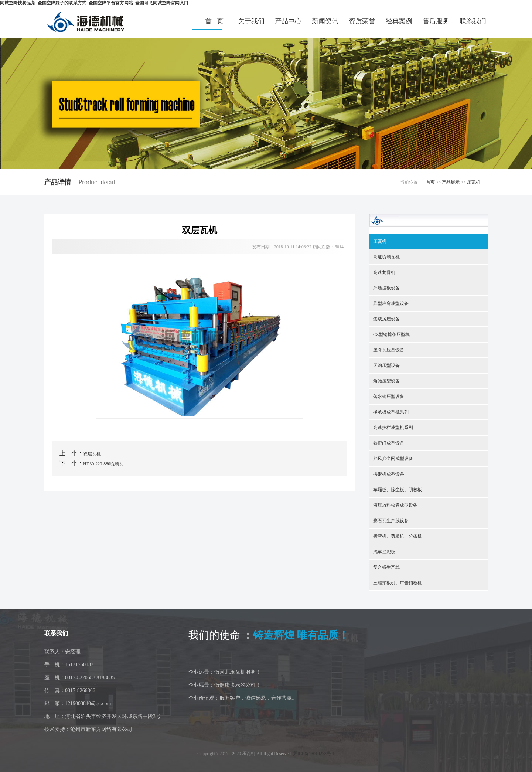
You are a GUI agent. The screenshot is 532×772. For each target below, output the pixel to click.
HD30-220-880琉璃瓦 (103, 464)
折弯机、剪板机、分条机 (398, 536)
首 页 (214, 21)
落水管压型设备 (389, 397)
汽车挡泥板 (384, 552)
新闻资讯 (325, 21)
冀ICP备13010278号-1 (314, 754)
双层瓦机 (92, 454)
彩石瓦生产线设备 (391, 521)
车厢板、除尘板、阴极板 (398, 490)
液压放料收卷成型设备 (395, 505)
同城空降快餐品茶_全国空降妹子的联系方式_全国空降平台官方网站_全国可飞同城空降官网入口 (94, 3)
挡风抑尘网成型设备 (393, 459)
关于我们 (251, 21)
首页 (430, 182)
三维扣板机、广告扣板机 (398, 583)
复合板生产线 (386, 567)
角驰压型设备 (386, 381)
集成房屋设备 (386, 319)
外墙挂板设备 (386, 288)
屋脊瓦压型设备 (389, 350)
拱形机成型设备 (389, 474)
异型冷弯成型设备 (391, 303)
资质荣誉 (362, 21)
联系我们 (473, 21)
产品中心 (288, 21)
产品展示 (451, 182)
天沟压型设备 (386, 365)
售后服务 (436, 21)
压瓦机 (474, 182)
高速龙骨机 (384, 272)
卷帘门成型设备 (389, 443)
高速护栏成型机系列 (393, 428)
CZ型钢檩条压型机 (391, 334)
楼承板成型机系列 (391, 412)
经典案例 (399, 21)
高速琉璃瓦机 (386, 257)
